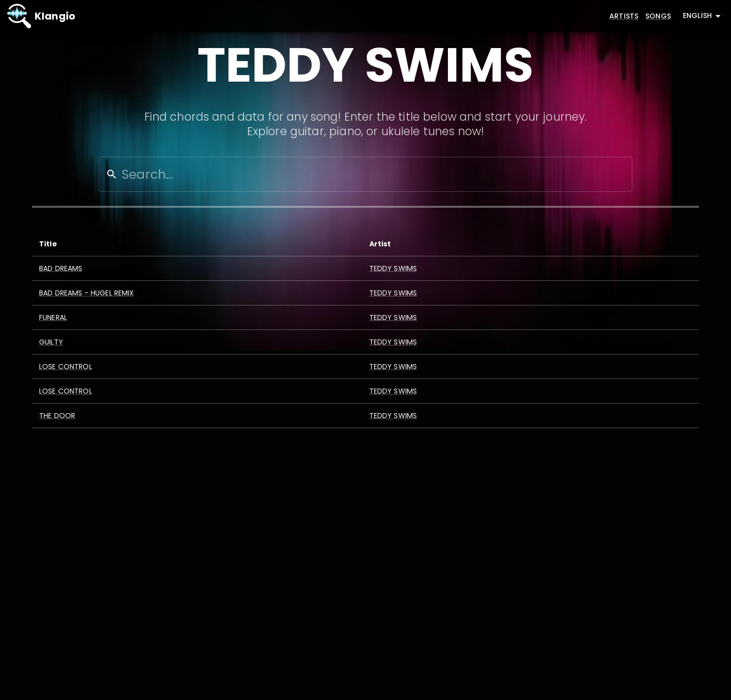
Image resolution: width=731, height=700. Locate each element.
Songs (658, 16)
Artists (624, 16)
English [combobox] (697, 16)
